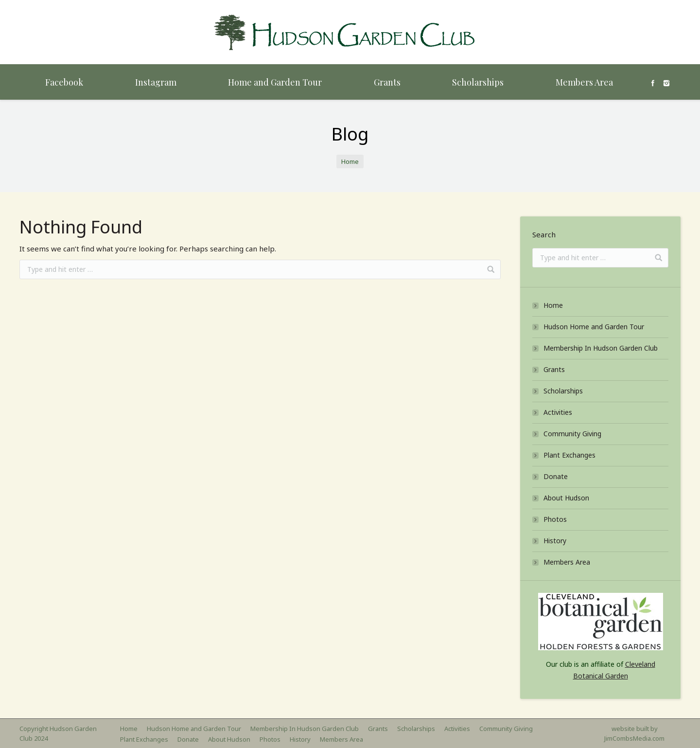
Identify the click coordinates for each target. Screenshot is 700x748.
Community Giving (572, 434)
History (555, 541)
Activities (558, 412)
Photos (555, 519)
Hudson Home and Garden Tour (594, 327)
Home (350, 161)
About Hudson (566, 498)
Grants (554, 369)
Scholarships (563, 391)
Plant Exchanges (569, 455)
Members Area (567, 562)
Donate (556, 476)
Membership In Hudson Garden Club (601, 348)
